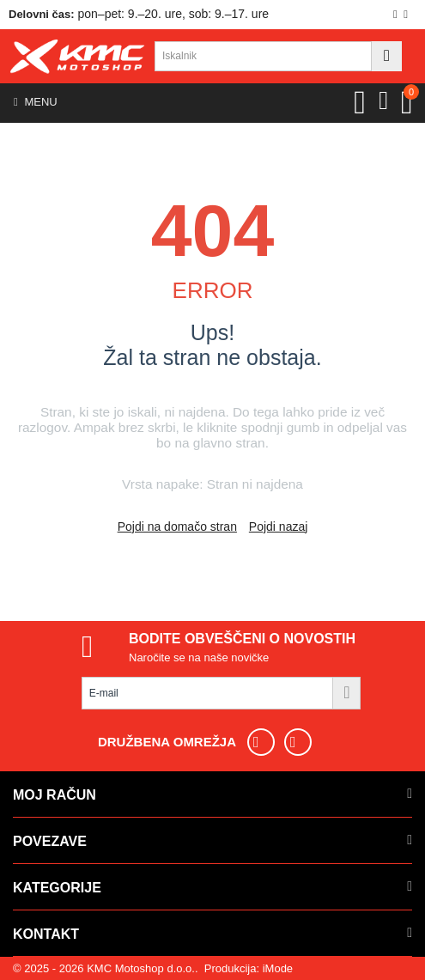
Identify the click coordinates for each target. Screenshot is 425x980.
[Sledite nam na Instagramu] (304, 742)
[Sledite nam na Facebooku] (267, 742)
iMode (278, 968)
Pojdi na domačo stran (177, 527)
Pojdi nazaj (279, 527)
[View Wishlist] (360, 102)
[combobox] (263, 56)
